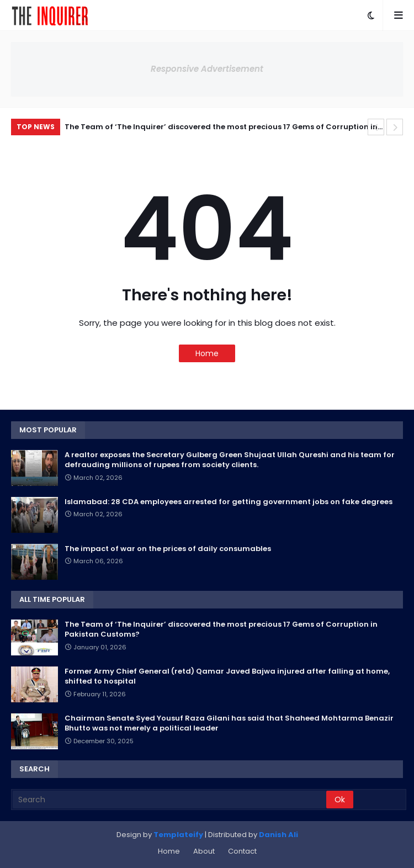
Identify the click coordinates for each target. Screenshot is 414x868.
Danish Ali (278, 835)
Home (207, 353)
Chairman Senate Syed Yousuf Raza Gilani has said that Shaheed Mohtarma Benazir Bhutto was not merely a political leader (229, 723)
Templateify (178, 835)
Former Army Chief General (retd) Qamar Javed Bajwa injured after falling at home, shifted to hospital (227, 676)
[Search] (169, 800)
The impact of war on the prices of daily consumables (168, 549)
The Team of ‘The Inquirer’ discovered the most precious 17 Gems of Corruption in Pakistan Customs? (221, 128)
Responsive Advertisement (207, 69)
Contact (242, 851)
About (204, 851)
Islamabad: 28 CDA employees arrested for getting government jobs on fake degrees (229, 502)
